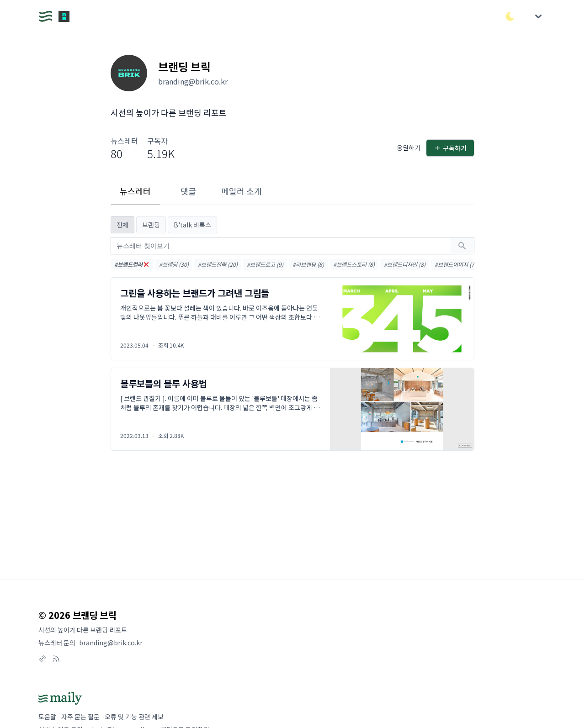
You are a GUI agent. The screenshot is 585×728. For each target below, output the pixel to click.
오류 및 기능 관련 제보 (134, 717)
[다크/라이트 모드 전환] (510, 16)
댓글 (188, 191)
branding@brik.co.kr (111, 643)
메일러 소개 (242, 191)
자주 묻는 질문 (80, 717)
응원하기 (409, 148)
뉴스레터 (135, 191)
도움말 (47, 717)
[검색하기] (462, 246)
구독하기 (450, 148)
